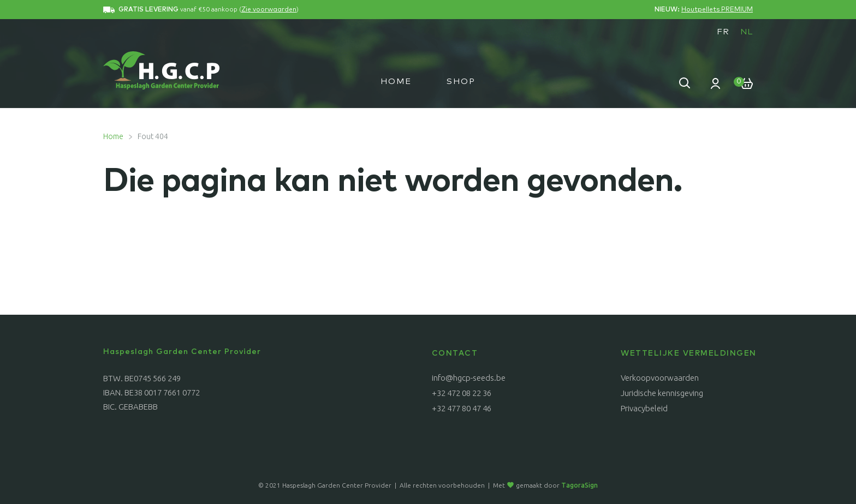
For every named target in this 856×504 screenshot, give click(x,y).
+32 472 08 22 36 (462, 393)
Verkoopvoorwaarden (660, 378)
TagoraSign (579, 485)
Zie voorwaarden (269, 10)
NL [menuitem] (747, 32)
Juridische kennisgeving (662, 393)
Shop (461, 82)
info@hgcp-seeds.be (469, 378)
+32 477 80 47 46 (462, 408)
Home (396, 82)
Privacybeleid (644, 408)
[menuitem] (723, 32)
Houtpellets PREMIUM (717, 10)
